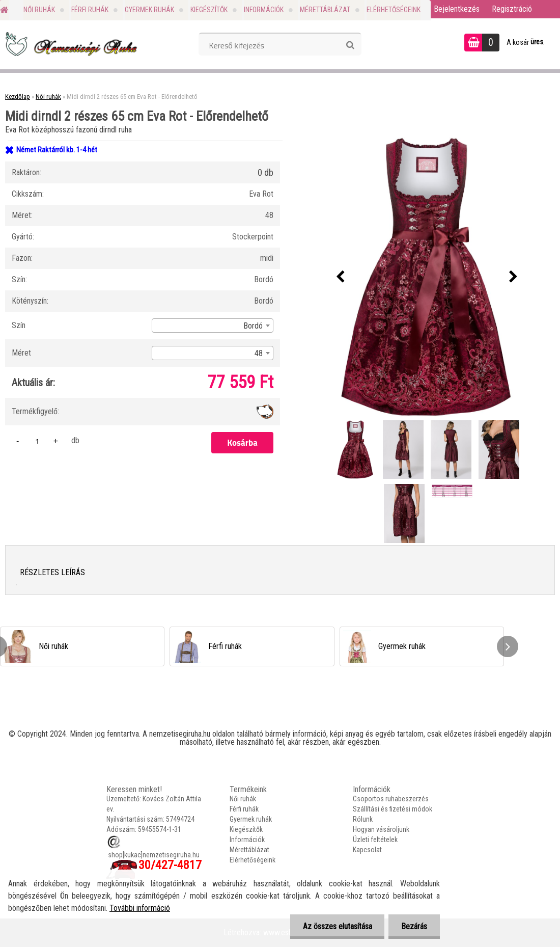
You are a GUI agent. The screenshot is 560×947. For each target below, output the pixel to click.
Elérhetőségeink (394, 10)
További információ (140, 908)
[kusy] (37, 441)
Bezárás (414, 926)
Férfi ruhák (90, 10)
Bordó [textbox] (253, 326)
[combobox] (213, 326)
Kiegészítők (209, 10)
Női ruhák (39, 10)
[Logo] (70, 44)
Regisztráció (512, 9)
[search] (350, 45)
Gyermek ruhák (149, 10)
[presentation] (341, 277)
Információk (264, 10)
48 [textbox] (259, 353)
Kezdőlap (18, 97)
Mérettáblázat (325, 10)
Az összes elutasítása (337, 926)
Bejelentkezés (457, 9)
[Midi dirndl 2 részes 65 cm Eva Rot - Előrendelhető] (427, 277)
